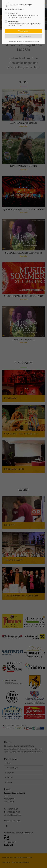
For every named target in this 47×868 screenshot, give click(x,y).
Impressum (20, 41)
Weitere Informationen (32, 41)
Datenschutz (12, 41)
